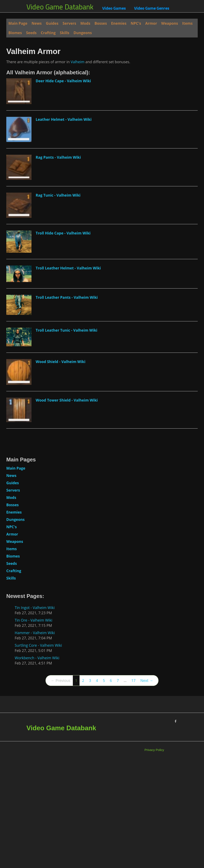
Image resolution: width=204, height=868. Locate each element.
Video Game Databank (60, 7)
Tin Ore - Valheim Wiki (33, 728)
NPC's (136, 23)
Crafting (48, 33)
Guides (52, 23)
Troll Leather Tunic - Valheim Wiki (67, 438)
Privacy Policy (154, 857)
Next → (147, 788)
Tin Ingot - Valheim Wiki (35, 715)
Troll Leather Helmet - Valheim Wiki (68, 375)
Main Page (18, 23)
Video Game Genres (152, 8)
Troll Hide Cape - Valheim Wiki (63, 340)
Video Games (114, 8)
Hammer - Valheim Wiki (35, 740)
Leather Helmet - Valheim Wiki (64, 227)
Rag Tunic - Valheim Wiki (58, 302)
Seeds (31, 33)
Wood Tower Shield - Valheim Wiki (67, 507)
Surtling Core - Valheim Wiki (38, 753)
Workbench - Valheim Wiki (37, 765)
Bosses (101, 23)
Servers (69, 23)
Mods (85, 23)
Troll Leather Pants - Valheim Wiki (67, 404)
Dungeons (83, 33)
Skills (65, 33)
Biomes (15, 33)
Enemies (119, 23)
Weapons (170, 23)
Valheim (77, 169)
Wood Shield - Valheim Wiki (61, 469)
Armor (151, 23)
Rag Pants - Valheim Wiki (58, 264)
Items (187, 23)
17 (133, 788)
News (37, 23)
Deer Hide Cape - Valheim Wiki (63, 188)
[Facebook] (176, 829)
